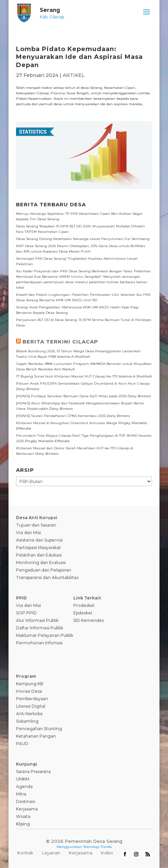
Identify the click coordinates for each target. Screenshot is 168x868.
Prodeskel (84, 605)
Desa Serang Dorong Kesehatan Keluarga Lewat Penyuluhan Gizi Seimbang (83, 239)
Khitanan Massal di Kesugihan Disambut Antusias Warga (67, 423)
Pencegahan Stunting (39, 729)
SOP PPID (26, 613)
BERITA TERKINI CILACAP (60, 342)
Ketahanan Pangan (36, 736)
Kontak (25, 853)
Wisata (23, 816)
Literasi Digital (31, 706)
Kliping (23, 824)
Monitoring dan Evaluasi (41, 562)
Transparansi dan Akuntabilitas (47, 577)
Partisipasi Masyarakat (39, 548)
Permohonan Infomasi (39, 643)
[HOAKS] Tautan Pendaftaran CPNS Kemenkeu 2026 (61, 416)
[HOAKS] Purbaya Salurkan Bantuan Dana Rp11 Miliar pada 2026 (71, 396)
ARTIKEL (74, 75)
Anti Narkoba (29, 714)
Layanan (51, 853)
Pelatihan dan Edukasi (39, 555)
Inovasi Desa (29, 691)
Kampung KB (30, 684)
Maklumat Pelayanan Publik (45, 635)
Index (107, 853)
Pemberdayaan (32, 699)
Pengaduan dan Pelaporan (44, 570)
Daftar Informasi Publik (40, 628)
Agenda (24, 786)
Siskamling (27, 721)
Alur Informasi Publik (37, 620)
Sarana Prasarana (33, 771)
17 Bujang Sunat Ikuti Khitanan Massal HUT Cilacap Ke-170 (67, 376)
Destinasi (26, 801)
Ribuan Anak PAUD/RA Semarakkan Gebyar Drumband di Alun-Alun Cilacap (83, 383)
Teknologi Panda (97, 847)
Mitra (21, 794)
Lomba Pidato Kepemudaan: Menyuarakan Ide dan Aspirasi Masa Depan (79, 57)
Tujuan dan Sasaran (36, 525)
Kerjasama (27, 809)
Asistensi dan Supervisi (39, 540)
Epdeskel (83, 613)
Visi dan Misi (28, 533)
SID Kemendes (89, 620)
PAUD (22, 744)
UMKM (23, 779)
